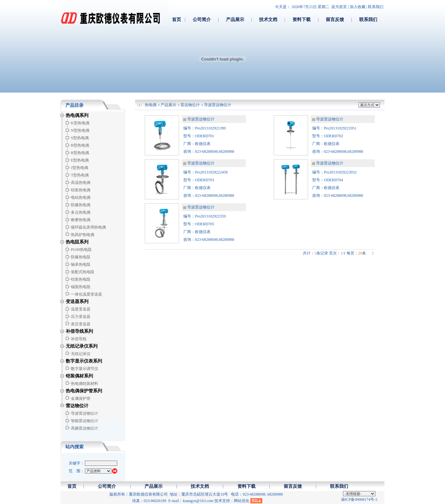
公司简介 (202, 19)
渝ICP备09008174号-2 (359, 499)
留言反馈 (335, 19)
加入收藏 (358, 7)
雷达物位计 (190, 105)
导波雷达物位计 (218, 105)
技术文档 (268, 19)
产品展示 (235, 19)
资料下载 (302, 19)
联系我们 (376, 7)
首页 (177, 19)
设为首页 (339, 7)
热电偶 (151, 105)
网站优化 (242, 501)
